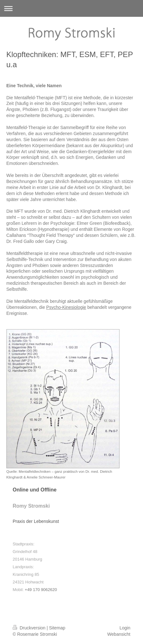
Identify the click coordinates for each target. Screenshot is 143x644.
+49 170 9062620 (41, 590)
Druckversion (30, 628)
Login (125, 628)
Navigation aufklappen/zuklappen (71, 8)
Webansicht (119, 634)
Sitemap (57, 628)
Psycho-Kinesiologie (66, 307)
